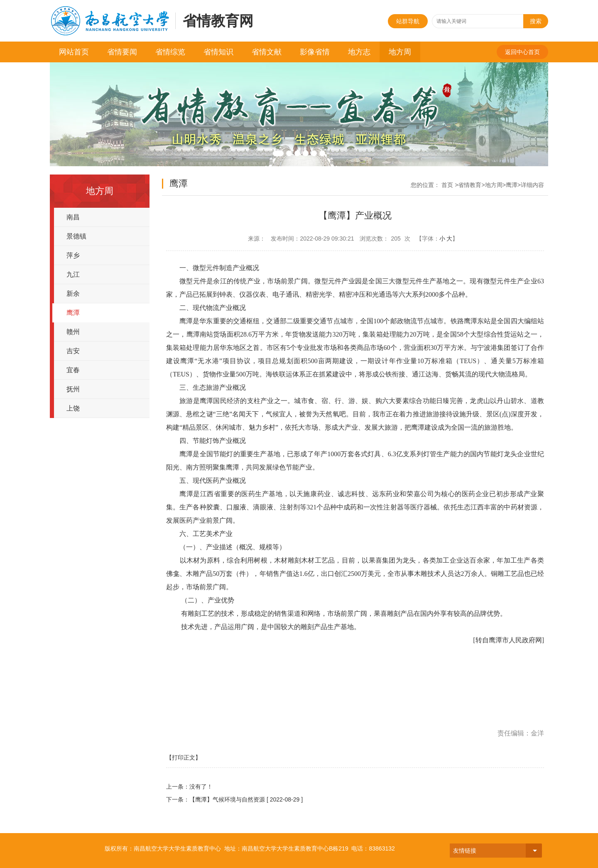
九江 (73, 274)
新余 (73, 294)
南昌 (73, 217)
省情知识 (218, 52)
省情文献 (267, 52)
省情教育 (470, 185)
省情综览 (170, 52)
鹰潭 (73, 313)
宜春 (73, 370)
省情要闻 (122, 52)
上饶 (73, 408)
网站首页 (74, 52)
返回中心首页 (522, 52)
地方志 (359, 52)
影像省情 (315, 52)
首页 (447, 185)
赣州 (73, 332)
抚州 (73, 389)
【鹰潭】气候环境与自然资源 (227, 799)
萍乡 (73, 255)
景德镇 (76, 236)
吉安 (73, 351)
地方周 (400, 52)
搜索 (536, 21)
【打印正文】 (184, 757)
